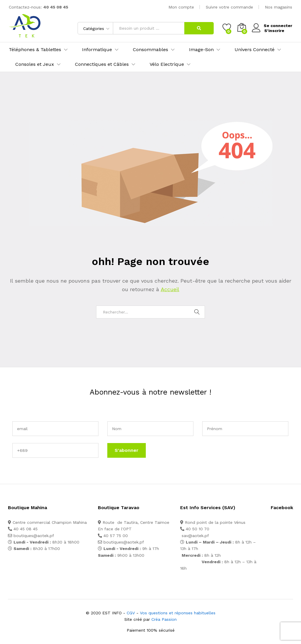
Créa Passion (164, 619)
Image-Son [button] (201, 50)
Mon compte (181, 7)
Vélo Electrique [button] (167, 64)
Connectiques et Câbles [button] (102, 64)
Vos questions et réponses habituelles (178, 613)
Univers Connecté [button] (255, 50)
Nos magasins (279, 7)
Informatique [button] (97, 50)
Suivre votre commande (229, 7)
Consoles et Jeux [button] (35, 64)
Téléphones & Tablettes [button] (35, 50)
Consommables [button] (150, 50)
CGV (131, 613)
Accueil (170, 289)
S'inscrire (274, 30)
